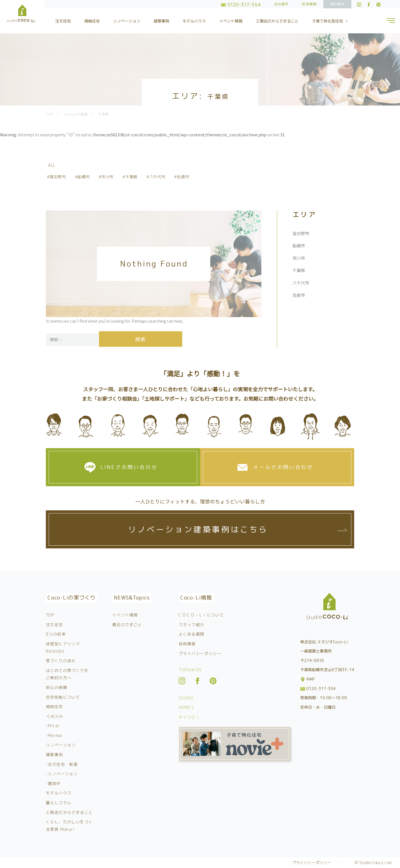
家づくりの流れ (61, 661)
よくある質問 (191, 634)
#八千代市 (156, 177)
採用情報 (309, 4)
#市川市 (106, 177)
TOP (50, 615)
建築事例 (161, 21)
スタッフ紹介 (191, 625)
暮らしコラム (59, 803)
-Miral (53, 726)
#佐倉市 (182, 177)
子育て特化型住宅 (331, 21)
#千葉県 (130, 177)
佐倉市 (299, 295)
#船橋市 (82, 177)
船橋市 (299, 246)
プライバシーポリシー (200, 653)
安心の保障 (57, 687)
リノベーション (127, 21)
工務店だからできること (277, 21)
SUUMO (186, 698)
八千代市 (301, 283)
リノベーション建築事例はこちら (198, 529)
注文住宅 (63, 21)
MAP (308, 679)
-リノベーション (62, 774)
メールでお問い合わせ (283, 467)
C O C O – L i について (201, 615)
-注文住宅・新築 (62, 764)
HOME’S (186, 707)
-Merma (54, 735)
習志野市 (301, 233)
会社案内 (282, 4)
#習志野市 (57, 177)
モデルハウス (194, 21)
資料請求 (337, 4)
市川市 (299, 258)
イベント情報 (231, 21)
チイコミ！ (189, 717)
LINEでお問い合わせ (129, 467)
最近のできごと (127, 625)
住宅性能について (63, 697)
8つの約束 (56, 634)
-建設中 (53, 783)
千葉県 (299, 270)
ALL (52, 165)
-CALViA (54, 716)
